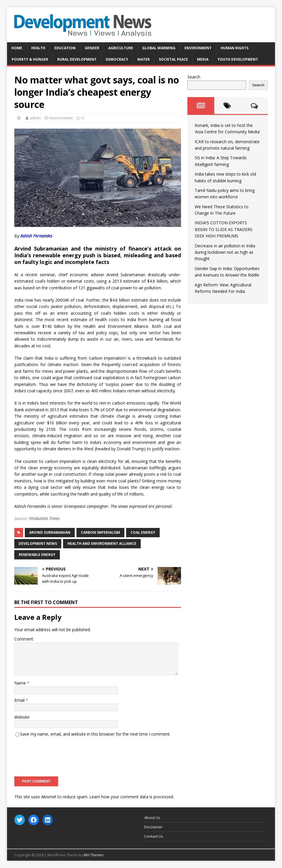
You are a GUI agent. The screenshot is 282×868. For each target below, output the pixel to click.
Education (65, 48)
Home (17, 48)
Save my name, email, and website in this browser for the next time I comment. (95, 734)
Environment (198, 48)
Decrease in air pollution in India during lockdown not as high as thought (225, 252)
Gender (92, 48)
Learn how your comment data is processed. (132, 797)
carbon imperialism (100, 532)
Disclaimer (153, 827)
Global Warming (159, 48)
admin (35, 118)
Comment (24, 639)
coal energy (143, 532)
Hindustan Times (44, 518)
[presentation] (59, 755)
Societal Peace (173, 59)
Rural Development (77, 59)
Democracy (117, 59)
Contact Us (154, 836)
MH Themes (94, 855)
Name (21, 683)
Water (143, 59)
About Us (152, 818)
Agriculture (121, 48)
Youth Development (238, 59)
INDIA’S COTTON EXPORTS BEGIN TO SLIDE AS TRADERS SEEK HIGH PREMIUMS (224, 229)
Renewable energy (37, 555)
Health (38, 48)
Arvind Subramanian (50, 532)
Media (203, 59)
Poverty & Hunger (30, 59)
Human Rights (235, 48)
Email (20, 700)
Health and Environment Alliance (102, 544)
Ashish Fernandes (36, 236)
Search (194, 77)
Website (22, 717)
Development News (38, 544)
